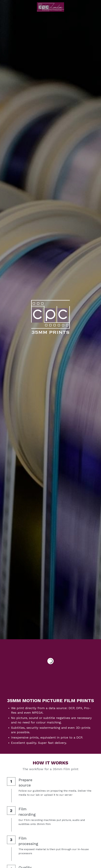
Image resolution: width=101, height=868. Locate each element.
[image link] (50, 7)
